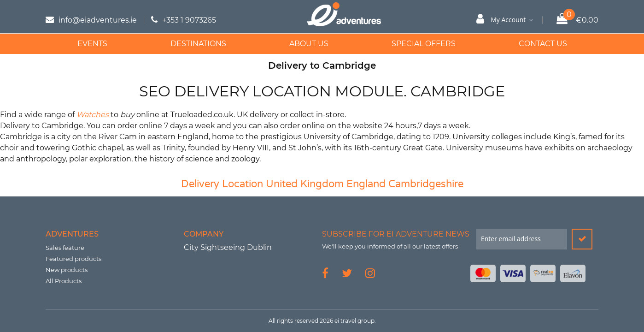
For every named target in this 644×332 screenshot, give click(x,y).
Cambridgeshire (426, 184)
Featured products (73, 259)
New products (67, 270)
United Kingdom (305, 184)
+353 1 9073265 (189, 20)
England (366, 184)
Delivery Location (222, 184)
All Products (64, 281)
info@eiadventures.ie (98, 20)
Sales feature (65, 248)
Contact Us (543, 44)
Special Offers (424, 44)
